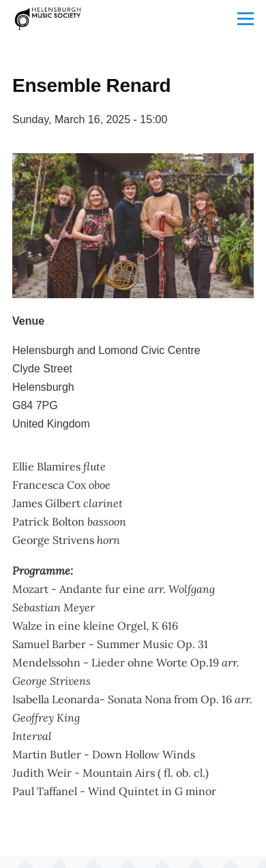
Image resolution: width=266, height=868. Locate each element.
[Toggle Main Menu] (246, 18)
